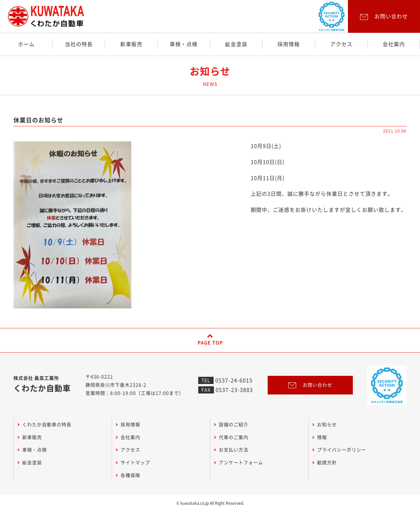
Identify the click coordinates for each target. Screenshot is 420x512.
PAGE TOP (210, 343)
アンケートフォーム (241, 463)
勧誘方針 (327, 463)
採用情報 (289, 44)
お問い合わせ (310, 385)
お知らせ (327, 425)
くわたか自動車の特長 (47, 425)
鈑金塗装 (236, 44)
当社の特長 (79, 44)
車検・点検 (184, 44)
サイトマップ (135, 463)
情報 (322, 437)
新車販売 (131, 44)
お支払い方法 (234, 450)
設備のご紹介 (234, 425)
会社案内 (394, 44)
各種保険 (130, 475)
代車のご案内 (234, 437)
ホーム (26, 44)
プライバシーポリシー (342, 450)
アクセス (341, 44)
